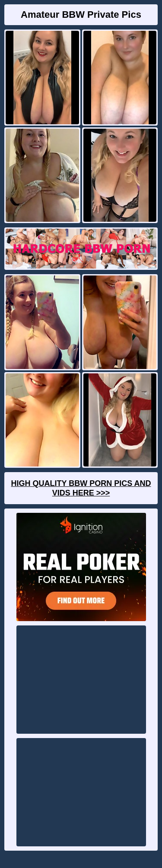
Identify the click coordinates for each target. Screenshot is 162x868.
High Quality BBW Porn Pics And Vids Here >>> (81, 488)
